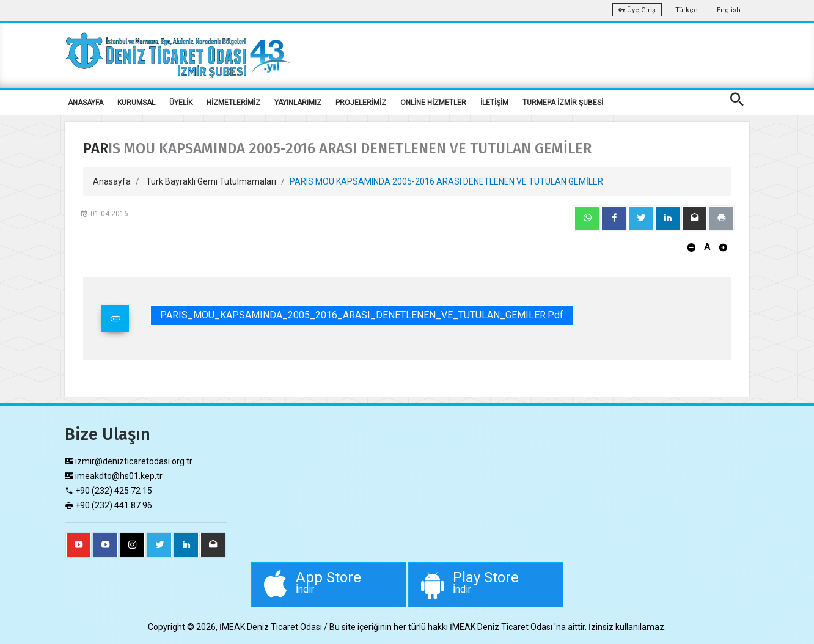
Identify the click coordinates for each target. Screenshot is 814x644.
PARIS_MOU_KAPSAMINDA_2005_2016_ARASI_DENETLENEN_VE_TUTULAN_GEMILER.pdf (362, 315)
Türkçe (687, 10)
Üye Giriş (637, 10)
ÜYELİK (181, 103)
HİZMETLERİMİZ (233, 103)
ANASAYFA (86, 103)
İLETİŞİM (494, 103)
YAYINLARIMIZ (298, 103)
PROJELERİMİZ (361, 103)
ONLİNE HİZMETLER (433, 103)
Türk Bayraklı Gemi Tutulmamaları (211, 181)
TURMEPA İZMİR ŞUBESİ (563, 103)
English (729, 10)
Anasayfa (112, 181)
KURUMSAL (136, 103)
